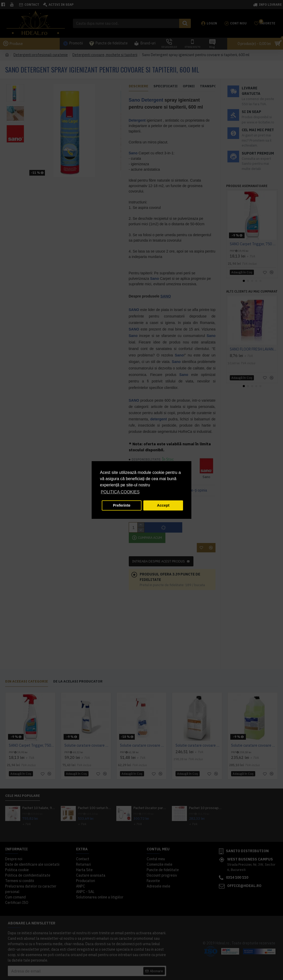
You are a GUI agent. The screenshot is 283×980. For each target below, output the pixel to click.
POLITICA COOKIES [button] (120, 492)
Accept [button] (163, 505)
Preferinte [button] (122, 505)
